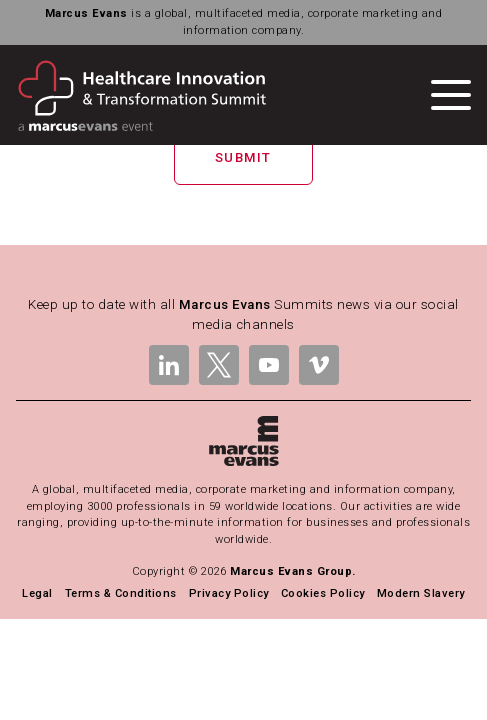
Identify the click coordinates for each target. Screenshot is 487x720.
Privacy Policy (229, 593)
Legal (37, 593)
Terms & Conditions (121, 593)
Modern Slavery (421, 593)
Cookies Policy (323, 593)
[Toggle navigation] (451, 95)
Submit (243, 157)
